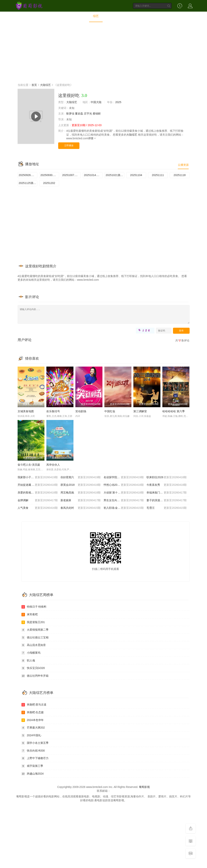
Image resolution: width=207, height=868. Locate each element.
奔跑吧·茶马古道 (34, 705)
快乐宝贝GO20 (33, 668)
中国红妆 (110, 411)
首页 (52, 16)
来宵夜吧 (30, 615)
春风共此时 (81, 508)
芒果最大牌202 (33, 728)
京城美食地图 (26, 411)
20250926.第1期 (28, 175)
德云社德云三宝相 (35, 638)
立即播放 (69, 145)
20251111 (158, 175)
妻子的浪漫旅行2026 (167, 500)
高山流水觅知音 (34, 645)
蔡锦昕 (97, 114)
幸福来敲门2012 (167, 493)
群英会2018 (81, 485)
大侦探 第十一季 (124, 493)
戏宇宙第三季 (32, 766)
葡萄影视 (144, 787)
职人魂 (28, 661)
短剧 (139, 16)
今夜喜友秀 (167, 485)
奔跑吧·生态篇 (33, 712)
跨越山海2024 (33, 774)
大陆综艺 (45, 85)
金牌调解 (38, 500)
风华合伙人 (53, 465)
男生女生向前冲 (124, 500)
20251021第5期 (115, 175)
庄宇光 (88, 114)
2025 (118, 102)
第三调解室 (140, 411)
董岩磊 (79, 114)
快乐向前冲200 (33, 751)
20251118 (180, 175)
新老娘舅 (81, 500)
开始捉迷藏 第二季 (38, 485)
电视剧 (81, 16)
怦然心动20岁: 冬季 (124, 485)
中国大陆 (96, 102)
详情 (92, 138)
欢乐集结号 (53, 411)
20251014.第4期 (93, 175)
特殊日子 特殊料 (34, 607)
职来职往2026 (167, 477)
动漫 (109, 16)
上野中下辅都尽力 (35, 758)
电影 (66, 16)
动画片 (124, 16)
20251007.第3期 (72, 175)
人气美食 (38, 508)
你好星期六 (81, 477)
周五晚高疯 (81, 493)
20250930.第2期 (50, 175)
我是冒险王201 (33, 622)
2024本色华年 (33, 720)
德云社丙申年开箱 (35, 676)
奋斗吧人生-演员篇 (29, 465)
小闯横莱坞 (31, 653)
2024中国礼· (32, 735)
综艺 (96, 16)
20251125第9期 (28, 183)
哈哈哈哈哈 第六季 (174, 411)
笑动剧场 (81, 411)
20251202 (49, 183)
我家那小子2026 (38, 477)
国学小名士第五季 (35, 743)
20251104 (136, 175)
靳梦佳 (70, 114)
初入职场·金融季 (124, 508)
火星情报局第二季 (35, 630)
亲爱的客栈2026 (38, 493)
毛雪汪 (167, 508)
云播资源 (183, 165)
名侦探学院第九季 (124, 477)
